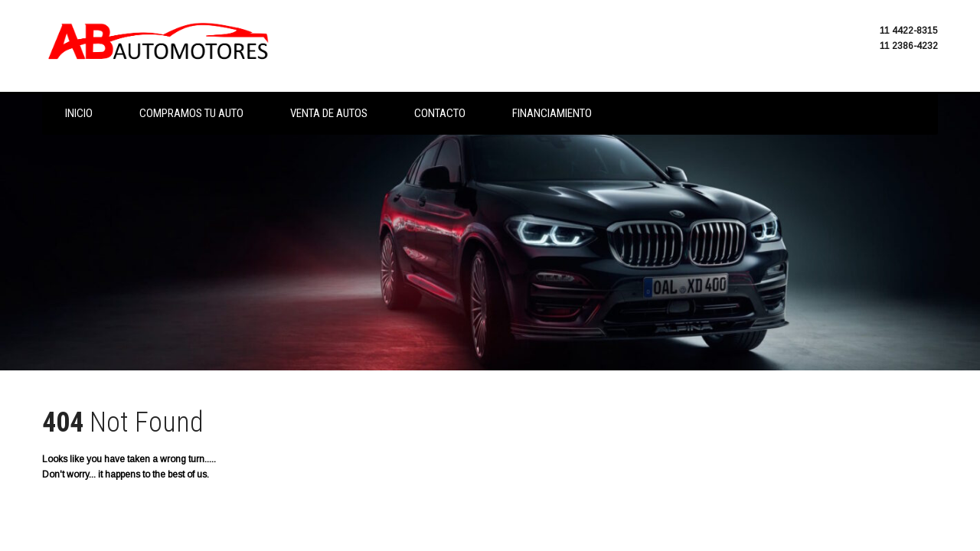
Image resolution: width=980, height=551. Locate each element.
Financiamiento (552, 113)
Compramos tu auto (191, 113)
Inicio (79, 113)
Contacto (440, 113)
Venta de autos (329, 113)
